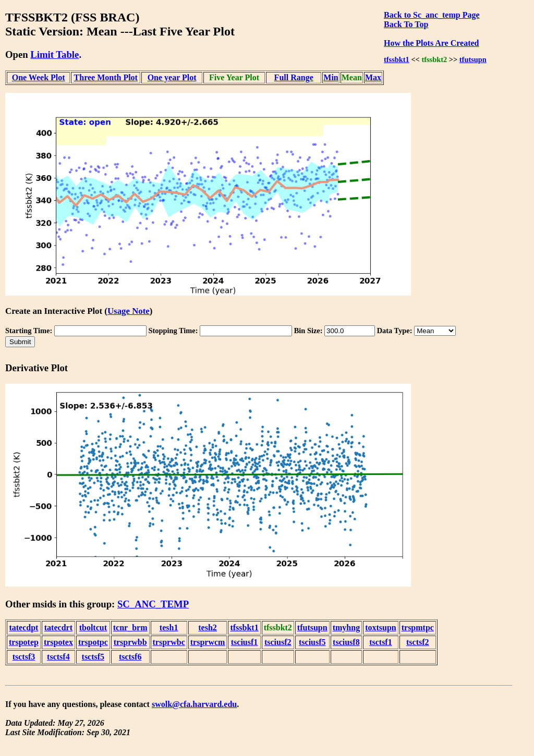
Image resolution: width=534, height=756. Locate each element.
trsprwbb (130, 642)
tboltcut (93, 627)
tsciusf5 (312, 642)
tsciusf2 (278, 642)
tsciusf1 (245, 642)
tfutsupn (473, 59)
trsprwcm (208, 642)
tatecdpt (23, 627)
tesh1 (169, 627)
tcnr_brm (130, 627)
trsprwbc (169, 642)
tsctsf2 (418, 642)
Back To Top (406, 24)
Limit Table (54, 54)
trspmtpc (418, 627)
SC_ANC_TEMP (153, 604)
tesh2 (208, 627)
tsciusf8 (346, 642)
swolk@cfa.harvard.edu (194, 704)
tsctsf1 (381, 642)
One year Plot (172, 77)
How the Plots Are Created (431, 43)
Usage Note (129, 311)
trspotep (24, 642)
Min (331, 77)
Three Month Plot (106, 77)
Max (373, 77)
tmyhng (346, 627)
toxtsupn (381, 627)
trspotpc (93, 642)
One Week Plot (39, 77)
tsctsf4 (58, 657)
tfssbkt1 (397, 59)
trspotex (58, 642)
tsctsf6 (130, 657)
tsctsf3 (24, 657)
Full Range (294, 77)
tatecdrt (58, 627)
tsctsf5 (93, 657)
